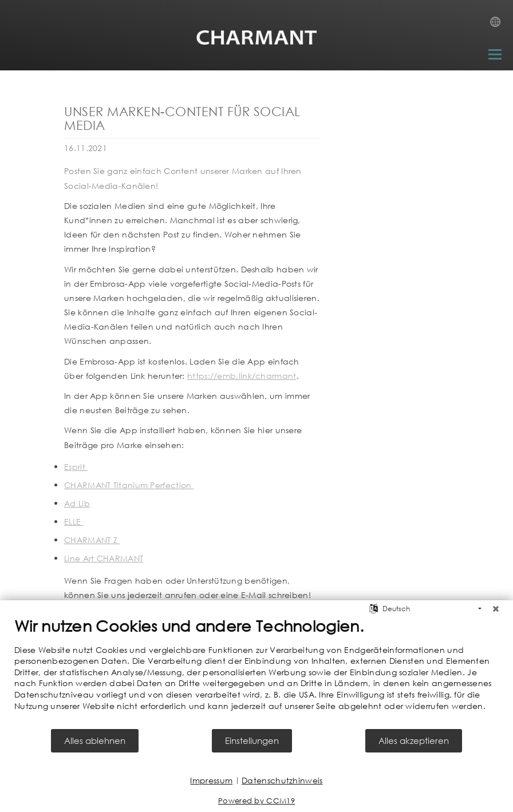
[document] (256, 672)
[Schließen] (496, 609)
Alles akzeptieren (414, 740)
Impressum (211, 780)
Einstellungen (252, 740)
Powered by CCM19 (256, 801)
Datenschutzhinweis (282, 780)
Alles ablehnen (95, 740)
